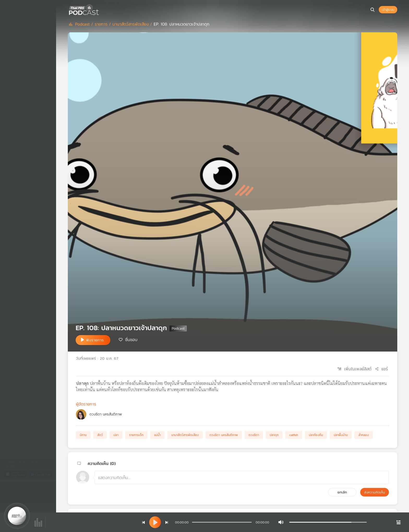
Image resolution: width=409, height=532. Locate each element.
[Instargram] (42, 488)
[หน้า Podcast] (100, 9)
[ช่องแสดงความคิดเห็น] (242, 477)
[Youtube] (31, 488)
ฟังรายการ (95, 340)
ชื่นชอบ (131, 340)
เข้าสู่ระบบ (388, 10)
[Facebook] (9, 488)
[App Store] (16, 474)
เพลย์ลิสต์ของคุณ (25, 46)
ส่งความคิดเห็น (375, 492)
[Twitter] (20, 488)
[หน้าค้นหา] (372, 10)
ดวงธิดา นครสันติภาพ (106, 414)
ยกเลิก (342, 492)
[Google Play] (41, 474)
